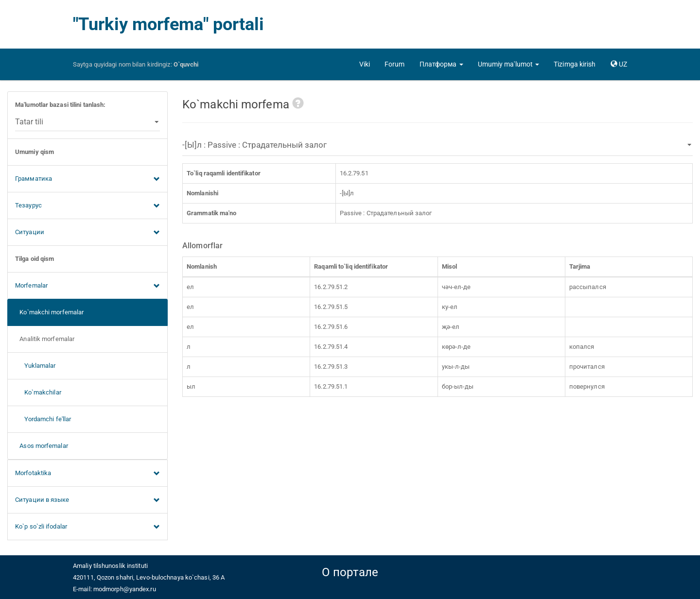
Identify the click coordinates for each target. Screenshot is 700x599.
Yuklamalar (35, 366)
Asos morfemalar (42, 446)
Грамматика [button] (87, 179)
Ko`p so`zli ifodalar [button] (87, 527)
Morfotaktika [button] (87, 474)
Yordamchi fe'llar (43, 419)
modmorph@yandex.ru (125, 589)
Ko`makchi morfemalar (49, 312)
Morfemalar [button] (87, 286)
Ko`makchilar (38, 392)
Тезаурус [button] (87, 206)
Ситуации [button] (87, 233)
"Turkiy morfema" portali (168, 24)
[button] (441, 64)
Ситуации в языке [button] (87, 500)
